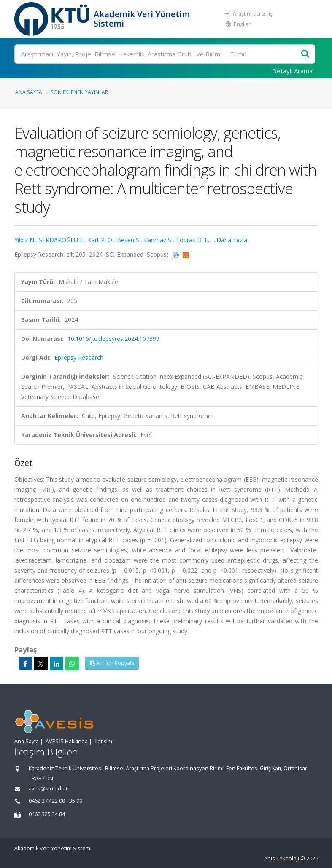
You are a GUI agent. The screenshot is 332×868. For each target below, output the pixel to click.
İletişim (103, 741)
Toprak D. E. (193, 240)
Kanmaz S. (158, 240)
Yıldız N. (25, 240)
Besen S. (129, 240)
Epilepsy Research (79, 358)
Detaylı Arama (292, 71)
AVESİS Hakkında (67, 741)
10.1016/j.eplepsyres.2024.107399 (113, 339)
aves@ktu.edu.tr (49, 789)
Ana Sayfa (29, 92)
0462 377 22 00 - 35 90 (55, 801)
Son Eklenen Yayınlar (79, 92)
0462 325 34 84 (47, 814)
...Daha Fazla (230, 240)
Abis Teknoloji (282, 859)
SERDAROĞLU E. (62, 240)
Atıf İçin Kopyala (112, 663)
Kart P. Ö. (101, 240)
